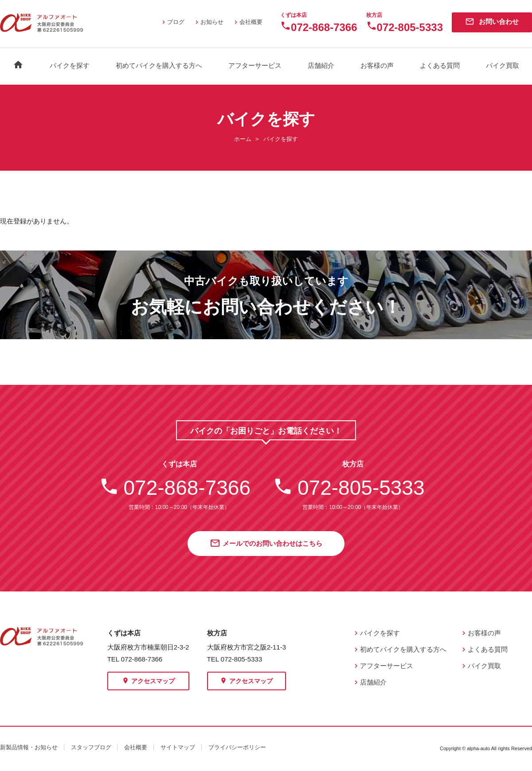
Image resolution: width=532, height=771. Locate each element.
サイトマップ (178, 747)
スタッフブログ (91, 747)
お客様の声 (377, 65)
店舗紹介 (321, 65)
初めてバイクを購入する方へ (159, 65)
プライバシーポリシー (237, 747)
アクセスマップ (148, 681)
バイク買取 (503, 65)
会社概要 (247, 22)
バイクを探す (70, 65)
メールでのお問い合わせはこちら (266, 544)
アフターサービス (255, 65)
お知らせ (208, 22)
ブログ (172, 22)
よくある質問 (440, 65)
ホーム (243, 139)
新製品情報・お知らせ (29, 747)
